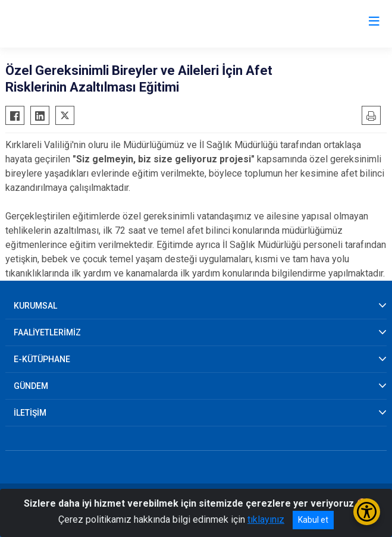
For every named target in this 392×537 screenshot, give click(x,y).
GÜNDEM (31, 386)
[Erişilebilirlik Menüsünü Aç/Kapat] (367, 512)
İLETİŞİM (30, 413)
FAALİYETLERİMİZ (47, 332)
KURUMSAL (35, 306)
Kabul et (313, 520)
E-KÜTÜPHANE (42, 359)
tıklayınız (266, 519)
